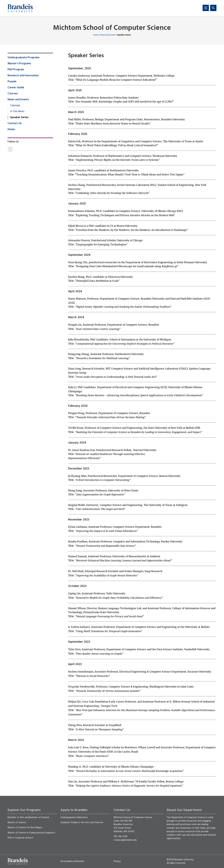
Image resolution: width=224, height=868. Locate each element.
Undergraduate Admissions (74, 817)
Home (96, 35)
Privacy (117, 861)
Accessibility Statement (72, 861)
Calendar (15, 106)
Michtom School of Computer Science (112, 28)
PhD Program (16, 70)
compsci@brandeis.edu (125, 840)
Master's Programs (19, 64)
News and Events (108, 35)
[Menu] (206, 8)
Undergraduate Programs (24, 58)
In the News (17, 111)
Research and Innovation (23, 76)
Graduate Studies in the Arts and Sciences (82, 823)
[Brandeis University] (20, 8)
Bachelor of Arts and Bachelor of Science (28, 817)
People (12, 82)
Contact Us (15, 123)
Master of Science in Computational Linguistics (31, 833)
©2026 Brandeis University (180, 860)
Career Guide (16, 88)
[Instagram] (10, 149)
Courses (13, 94)
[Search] (213, 8)
